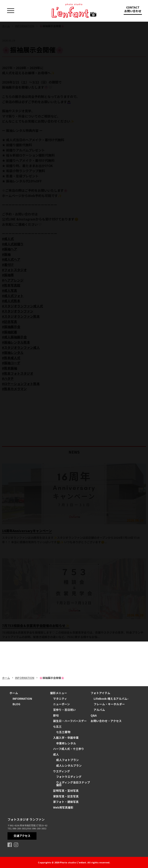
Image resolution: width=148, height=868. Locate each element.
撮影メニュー (59, 693)
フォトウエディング (69, 777)
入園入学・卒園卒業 (66, 738)
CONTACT (133, 10)
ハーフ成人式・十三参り (69, 749)
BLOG (16, 704)
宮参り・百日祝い (64, 710)
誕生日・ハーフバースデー (70, 721)
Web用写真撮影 (63, 807)
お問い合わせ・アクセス (106, 721)
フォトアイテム (100, 693)
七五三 (57, 726)
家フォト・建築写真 (66, 802)
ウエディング (62, 771)
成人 (56, 754)
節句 (56, 715)
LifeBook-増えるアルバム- (111, 699)
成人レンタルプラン (69, 765)
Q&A (94, 715)
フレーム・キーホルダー (109, 704)
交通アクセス (22, 836)
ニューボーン (62, 704)
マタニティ (60, 699)
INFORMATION (22, 699)
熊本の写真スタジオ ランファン (74, 11)
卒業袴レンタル (66, 743)
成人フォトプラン (68, 760)
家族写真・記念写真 (66, 796)
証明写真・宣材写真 (66, 791)
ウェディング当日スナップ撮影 (73, 784)
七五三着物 (63, 732)
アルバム (99, 710)
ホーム (14, 693)
